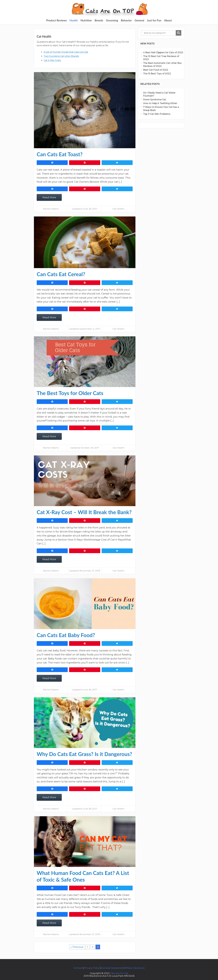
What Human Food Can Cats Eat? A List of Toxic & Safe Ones (83, 876)
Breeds (99, 20)
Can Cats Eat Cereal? (61, 274)
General (139, 20)
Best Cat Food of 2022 (156, 70)
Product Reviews (56, 20)
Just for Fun (154, 20)
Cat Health (118, 209)
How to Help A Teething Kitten (160, 103)
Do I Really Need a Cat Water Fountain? (159, 94)
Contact (78, 968)
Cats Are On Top (119, 973)
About (168, 20)
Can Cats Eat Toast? (60, 154)
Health (74, 20)
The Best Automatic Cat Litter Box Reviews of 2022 (162, 65)
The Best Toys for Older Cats (70, 393)
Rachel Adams (51, 209)
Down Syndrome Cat (155, 100)
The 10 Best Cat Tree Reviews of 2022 (161, 58)
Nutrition (86, 20)
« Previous (77, 947)
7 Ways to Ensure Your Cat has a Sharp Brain (161, 109)
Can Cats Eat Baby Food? (66, 635)
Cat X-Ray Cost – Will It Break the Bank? (84, 512)
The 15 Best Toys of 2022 (157, 74)
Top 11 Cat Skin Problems (157, 114)
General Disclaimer (112, 968)
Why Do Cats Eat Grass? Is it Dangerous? (84, 754)
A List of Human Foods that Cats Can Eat (66, 52)
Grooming (112, 20)
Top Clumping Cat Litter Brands (61, 56)
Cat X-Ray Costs (52, 60)
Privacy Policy (92, 968)
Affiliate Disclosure (134, 968)
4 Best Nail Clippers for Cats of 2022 (163, 53)
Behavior (126, 20)
